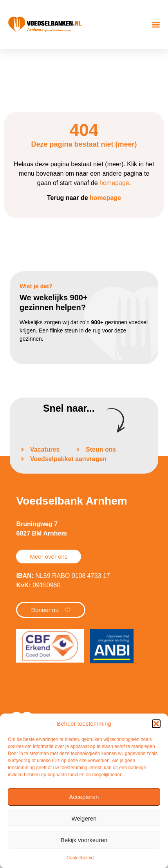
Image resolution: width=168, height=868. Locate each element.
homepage (114, 183)
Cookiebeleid (80, 858)
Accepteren (84, 797)
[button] (156, 724)
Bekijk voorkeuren (84, 840)
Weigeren (84, 818)
